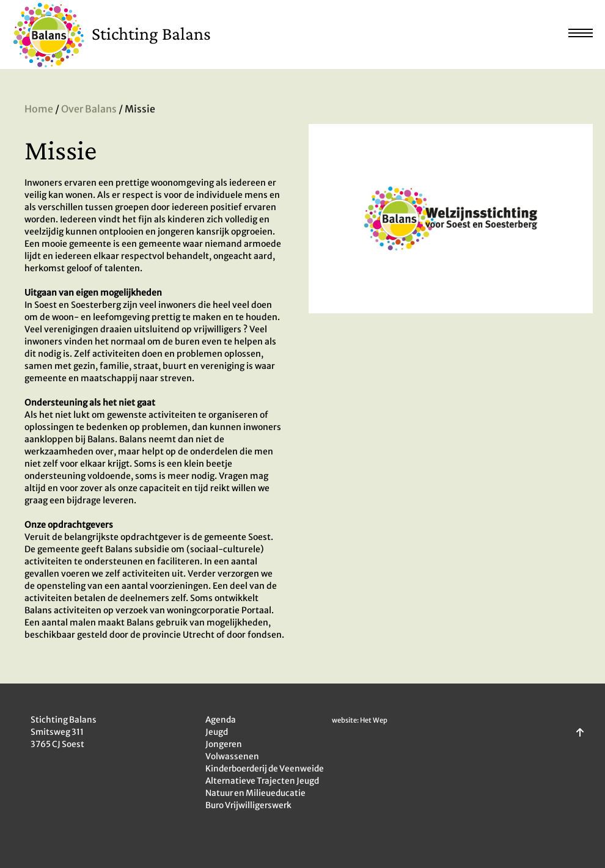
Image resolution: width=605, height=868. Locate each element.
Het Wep (374, 720)
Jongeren (224, 744)
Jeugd (217, 732)
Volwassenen (232, 757)
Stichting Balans (151, 33)
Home (39, 110)
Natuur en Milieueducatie (255, 793)
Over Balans (89, 110)
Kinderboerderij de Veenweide (265, 769)
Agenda (221, 720)
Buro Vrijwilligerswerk (248, 805)
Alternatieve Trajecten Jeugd (262, 781)
